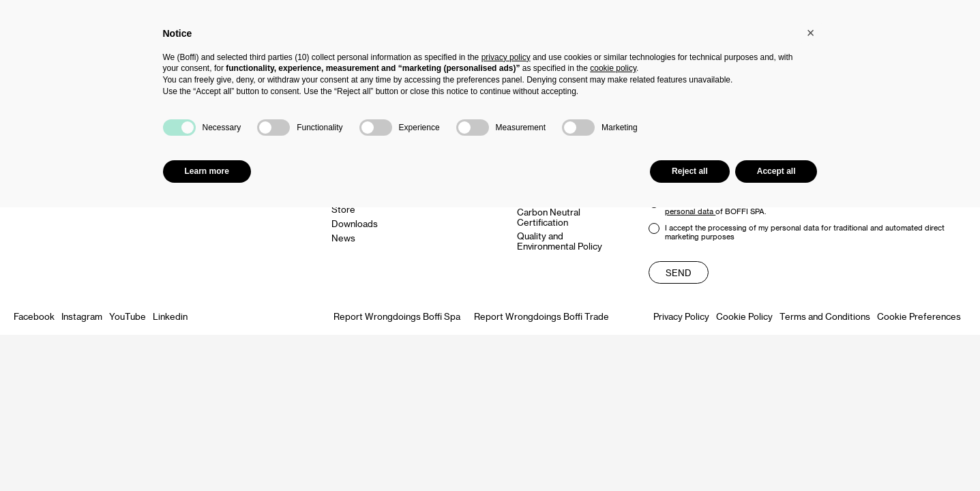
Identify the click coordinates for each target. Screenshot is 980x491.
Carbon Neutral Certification (549, 217)
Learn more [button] (207, 171)
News (343, 238)
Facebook (34, 316)
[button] (811, 33)
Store (343, 209)
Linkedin (170, 316)
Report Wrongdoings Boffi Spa (397, 316)
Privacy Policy (681, 316)
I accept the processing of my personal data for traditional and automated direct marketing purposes (797, 232)
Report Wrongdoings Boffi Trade (541, 316)
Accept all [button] (776, 171)
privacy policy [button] (506, 57)
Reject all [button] (690, 171)
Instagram (82, 316)
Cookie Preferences (919, 316)
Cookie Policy (744, 316)
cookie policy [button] (613, 68)
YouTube (128, 316)
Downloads (355, 223)
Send (679, 272)
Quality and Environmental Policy (560, 241)
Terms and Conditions (825, 316)
